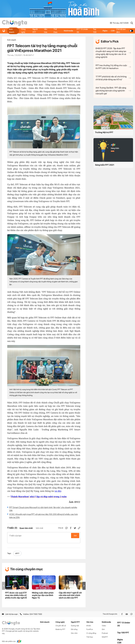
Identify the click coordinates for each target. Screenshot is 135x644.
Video (104, 621)
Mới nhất (39, 528)
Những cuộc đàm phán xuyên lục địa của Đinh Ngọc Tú (43, 591)
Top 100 (95, 31)
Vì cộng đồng (91, 629)
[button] (84, 582)
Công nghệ (23, 31)
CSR (113, 31)
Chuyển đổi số (61, 621)
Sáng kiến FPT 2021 (105, 165)
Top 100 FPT (123, 628)
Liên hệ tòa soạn (10, 610)
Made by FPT (60, 625)
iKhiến (89, 621)
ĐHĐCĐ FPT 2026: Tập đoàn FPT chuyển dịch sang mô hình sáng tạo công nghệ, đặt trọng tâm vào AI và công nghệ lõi (113, 53)
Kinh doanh (12, 31)
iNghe (105, 31)
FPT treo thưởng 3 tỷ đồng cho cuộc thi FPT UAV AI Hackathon (113, 67)
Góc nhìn (74, 629)
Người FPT (35, 31)
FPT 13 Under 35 (83, 31)
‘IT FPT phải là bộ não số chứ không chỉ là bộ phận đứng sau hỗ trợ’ (113, 78)
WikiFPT (105, 633)
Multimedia (68, 31)
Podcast (105, 629)
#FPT (17, 549)
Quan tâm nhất (26, 528)
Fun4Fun (90, 625)
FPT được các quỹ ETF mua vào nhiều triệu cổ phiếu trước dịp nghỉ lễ (16, 591)
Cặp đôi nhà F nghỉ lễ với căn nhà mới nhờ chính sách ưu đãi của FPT (70, 591)
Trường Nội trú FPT (104, 132)
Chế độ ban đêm (125, 31)
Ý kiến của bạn (44, 536)
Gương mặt (75, 621)
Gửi (75, 536)
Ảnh (103, 625)
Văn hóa (45, 31)
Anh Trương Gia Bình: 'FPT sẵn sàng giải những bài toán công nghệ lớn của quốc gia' (113, 91)
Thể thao (55, 31)
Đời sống (74, 625)
